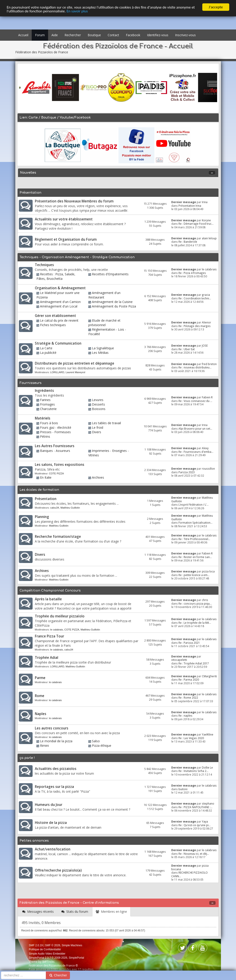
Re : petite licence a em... (194, 575)
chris (205, 600)
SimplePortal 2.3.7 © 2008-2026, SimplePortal (56, 958)
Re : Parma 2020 (189, 679)
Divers (97, 432)
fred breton (209, 364)
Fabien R (207, 397)
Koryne (206, 220)
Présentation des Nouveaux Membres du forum (74, 201)
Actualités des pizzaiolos (56, 769)
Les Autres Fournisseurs (55, 446)
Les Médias (100, 353)
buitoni (183, 789)
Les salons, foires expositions (60, 465)
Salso (96, 741)
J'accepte (216, 7)
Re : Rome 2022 (188, 697)
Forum (40, 35)
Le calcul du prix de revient (59, 320)
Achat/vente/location (53, 849)
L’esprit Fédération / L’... (194, 505)
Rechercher (73, 35)
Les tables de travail (106, 423)
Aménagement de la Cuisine (112, 302)
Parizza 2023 (187, 472)
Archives (98, 477)
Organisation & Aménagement (60, 288)
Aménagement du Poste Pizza (114, 306)
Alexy (205, 448)
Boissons (99, 409)
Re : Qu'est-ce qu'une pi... (195, 825)
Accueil (23, 35)
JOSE (205, 345)
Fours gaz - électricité (56, 427)
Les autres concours (52, 728)
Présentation (46, 499)
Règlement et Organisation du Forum (66, 239)
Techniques (44, 265)
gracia (206, 295)
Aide (55, 35)
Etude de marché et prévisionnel (104, 323)
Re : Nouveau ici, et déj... (194, 854)
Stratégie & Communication (58, 343)
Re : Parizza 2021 (189, 643)
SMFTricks (48, 962)
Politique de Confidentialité (45, 949)
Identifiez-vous (158, 35)
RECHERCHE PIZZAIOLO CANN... (189, 874)
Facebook (133, 35)
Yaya (205, 821)
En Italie (46, 477)
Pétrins (45, 436)
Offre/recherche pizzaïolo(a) (58, 870)
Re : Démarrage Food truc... (196, 224)
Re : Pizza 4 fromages (192, 273)
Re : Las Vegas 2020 (191, 738)
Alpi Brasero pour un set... (195, 428)
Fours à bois (49, 423)
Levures (98, 400)
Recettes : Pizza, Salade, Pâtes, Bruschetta (56, 276)
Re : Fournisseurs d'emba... (196, 452)
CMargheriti (209, 676)
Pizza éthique (102, 746)
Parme (40, 678)
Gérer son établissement (55, 316)
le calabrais (209, 269)
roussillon (208, 469)
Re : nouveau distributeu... (195, 367)
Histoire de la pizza (51, 823)
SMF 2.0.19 (36, 945)
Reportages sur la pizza (54, 787)
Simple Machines (72, 945)
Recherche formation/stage (58, 537)
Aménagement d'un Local (59, 306)
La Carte (46, 348)
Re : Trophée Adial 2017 (194, 663)
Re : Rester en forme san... (195, 557)
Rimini (44, 746)
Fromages (47, 404)
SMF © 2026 (53, 945)
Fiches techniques (53, 325)
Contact (113, 35)
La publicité (48, 353)
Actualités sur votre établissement (64, 219)
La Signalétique (103, 348)
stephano (208, 803)
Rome (40, 696)
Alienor (206, 322)
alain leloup (209, 238)
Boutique (94, 35)
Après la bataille (48, 599)
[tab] (38, 912)
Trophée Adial (47, 658)
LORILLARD (57, 372)
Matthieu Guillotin (70, 508)
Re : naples (185, 715)
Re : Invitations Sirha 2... (193, 771)
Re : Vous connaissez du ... (195, 401)
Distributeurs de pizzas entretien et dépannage (75, 363)
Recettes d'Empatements (110, 274)
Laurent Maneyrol (75, 372)
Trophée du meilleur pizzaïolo (60, 616)
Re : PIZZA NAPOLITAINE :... (195, 807)
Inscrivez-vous (185, 35)
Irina (205, 202)
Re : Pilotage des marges (195, 326)
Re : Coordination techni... (195, 298)
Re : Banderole (188, 242)
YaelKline (208, 734)
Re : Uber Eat (187, 349)
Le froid (98, 427)
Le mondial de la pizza (56, 741)
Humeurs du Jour (49, 805)
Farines (45, 400)
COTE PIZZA (56, 473)
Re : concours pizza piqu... (195, 603)
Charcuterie (48, 409)
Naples (41, 714)
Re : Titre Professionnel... (194, 539)
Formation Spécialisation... (195, 523)
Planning (42, 517)
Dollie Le (207, 767)
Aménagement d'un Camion (60, 302)
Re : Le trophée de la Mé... (195, 623)
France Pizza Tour (49, 636)
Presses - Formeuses (55, 432)
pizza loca (208, 571)
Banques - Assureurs (55, 451)
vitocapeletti (179, 660)
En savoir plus (77, 11)
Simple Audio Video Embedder (47, 954)
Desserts (98, 404)
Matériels (43, 418)
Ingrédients (44, 391)
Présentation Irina (190, 206)
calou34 (55, 508)
